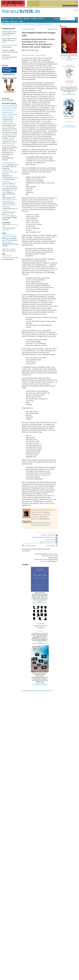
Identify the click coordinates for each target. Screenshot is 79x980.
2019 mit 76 (5, 181)
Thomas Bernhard (7, 122)
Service (41, 18)
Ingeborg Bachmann (8, 139)
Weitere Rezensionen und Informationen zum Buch (41, 524)
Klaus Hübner (31, 50)
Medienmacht (6, 35)
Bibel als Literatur (10, 249)
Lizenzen (42, 561)
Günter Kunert (6, 105)
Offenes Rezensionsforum (10, 45)
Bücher (27, 18)
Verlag (76, 10)
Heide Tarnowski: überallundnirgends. (8, 171)
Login (21, 21)
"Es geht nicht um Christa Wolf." (9, 185)
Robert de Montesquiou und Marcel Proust (9, 200)
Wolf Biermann (11, 111)
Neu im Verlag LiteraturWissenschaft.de (40, 684)
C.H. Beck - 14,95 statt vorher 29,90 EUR (69, 59)
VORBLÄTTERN (53, 29)
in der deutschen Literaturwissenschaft (9, 257)
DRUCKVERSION (51, 540)
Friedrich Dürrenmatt (8, 117)
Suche (56, 19)
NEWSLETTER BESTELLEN (49, 542)
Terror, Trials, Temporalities (8, 215)
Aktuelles (5, 18)
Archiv (13, 18)
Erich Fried (5, 127)
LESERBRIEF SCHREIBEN (49, 535)
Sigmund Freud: (10, 244)
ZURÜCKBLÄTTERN (28, 29)
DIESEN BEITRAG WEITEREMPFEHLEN (45, 537)
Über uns (14, 21)
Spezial (20, 18)
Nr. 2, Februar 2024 (27, 24)
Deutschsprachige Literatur (43, 24)
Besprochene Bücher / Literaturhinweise (34, 55)
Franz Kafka (6, 230)
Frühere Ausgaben (13, 24)
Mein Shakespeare (8, 112)
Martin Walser (8, 109)
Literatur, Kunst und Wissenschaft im (9, 237)
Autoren (34, 18)
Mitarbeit (5, 21)
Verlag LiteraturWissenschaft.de (40, 602)
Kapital (4, 42)
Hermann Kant (7, 114)
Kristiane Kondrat (38, 510)
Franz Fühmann (13, 131)
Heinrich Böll (6, 107)
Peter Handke (13, 134)
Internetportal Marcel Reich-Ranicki (8, 144)
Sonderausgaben (8, 100)
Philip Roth (15, 105)
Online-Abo (5, 59)
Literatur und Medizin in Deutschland (9, 206)
